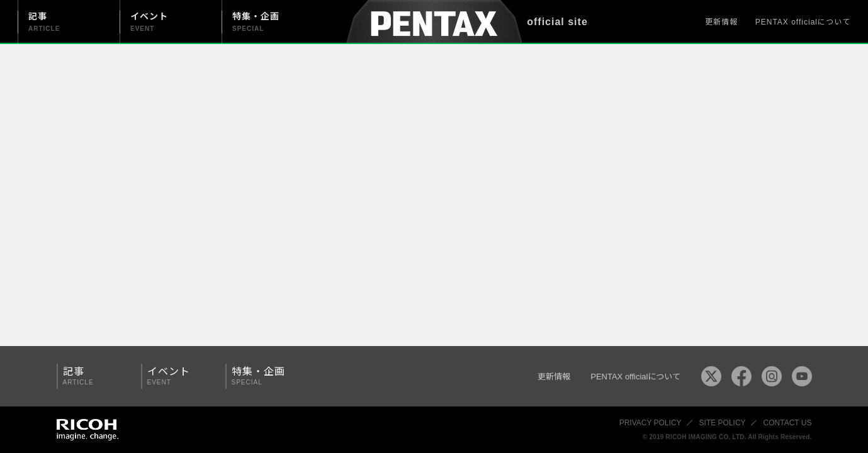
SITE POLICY (723, 423)
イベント (179, 376)
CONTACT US (788, 423)
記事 (94, 376)
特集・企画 (263, 376)
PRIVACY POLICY (651, 423)
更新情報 (721, 22)
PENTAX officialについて (803, 22)
